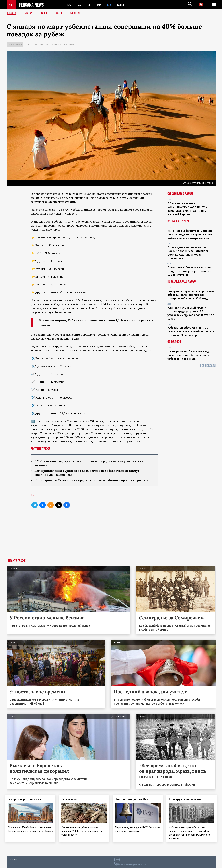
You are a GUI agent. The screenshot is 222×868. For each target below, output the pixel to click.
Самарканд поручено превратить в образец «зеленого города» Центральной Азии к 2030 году (191, 295)
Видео (45, 13)
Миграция (45, 45)
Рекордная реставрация (26, 800)
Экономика (69, 45)
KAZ (69, 5)
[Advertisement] (111, 537)
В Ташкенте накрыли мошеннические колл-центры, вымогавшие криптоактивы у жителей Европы (188, 209)
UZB (110, 5)
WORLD (122, 5)
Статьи (29, 13)
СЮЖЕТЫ (77, 13)
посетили (95, 320)
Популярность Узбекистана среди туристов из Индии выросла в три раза (94, 481)
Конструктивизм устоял (187, 800)
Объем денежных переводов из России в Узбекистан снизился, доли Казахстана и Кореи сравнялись (188, 253)
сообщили (137, 198)
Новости (12, 13)
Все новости (208, 366)
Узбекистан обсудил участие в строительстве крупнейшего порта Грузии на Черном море (191, 331)
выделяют (117, 433)
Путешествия (32, 45)
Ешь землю (70, 800)
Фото (60, 13)
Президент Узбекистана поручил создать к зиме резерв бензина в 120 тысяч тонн (189, 271)
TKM (100, 5)
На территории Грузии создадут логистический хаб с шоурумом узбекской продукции (189, 355)
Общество (56, 45)
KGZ (80, 5)
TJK (89, 5)
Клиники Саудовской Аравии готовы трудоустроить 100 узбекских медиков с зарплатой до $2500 (191, 313)
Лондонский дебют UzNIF (134, 800)
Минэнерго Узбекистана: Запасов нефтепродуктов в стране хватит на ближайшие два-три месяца (190, 234)
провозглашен (129, 421)
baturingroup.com (134, 865)
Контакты (14, 859)
